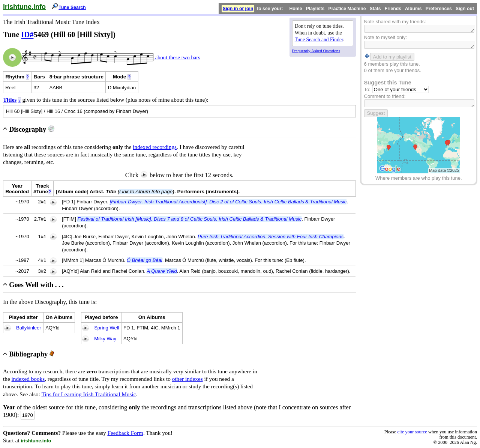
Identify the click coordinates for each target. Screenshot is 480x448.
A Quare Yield (162, 271)
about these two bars (177, 57)
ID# (28, 35)
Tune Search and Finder (319, 40)
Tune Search (72, 8)
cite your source (412, 432)
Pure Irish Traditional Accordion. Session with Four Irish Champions (271, 237)
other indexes (187, 379)
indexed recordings (155, 147)
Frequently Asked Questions (316, 51)
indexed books (28, 379)
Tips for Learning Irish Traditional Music (88, 394)
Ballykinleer (29, 328)
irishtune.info (24, 7)
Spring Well (106, 328)
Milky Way (105, 339)
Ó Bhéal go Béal (145, 260)
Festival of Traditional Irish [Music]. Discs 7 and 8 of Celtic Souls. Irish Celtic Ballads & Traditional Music (189, 219)
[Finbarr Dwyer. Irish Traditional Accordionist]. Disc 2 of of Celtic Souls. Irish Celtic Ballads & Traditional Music (228, 202)
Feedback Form (125, 433)
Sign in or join (238, 9)
